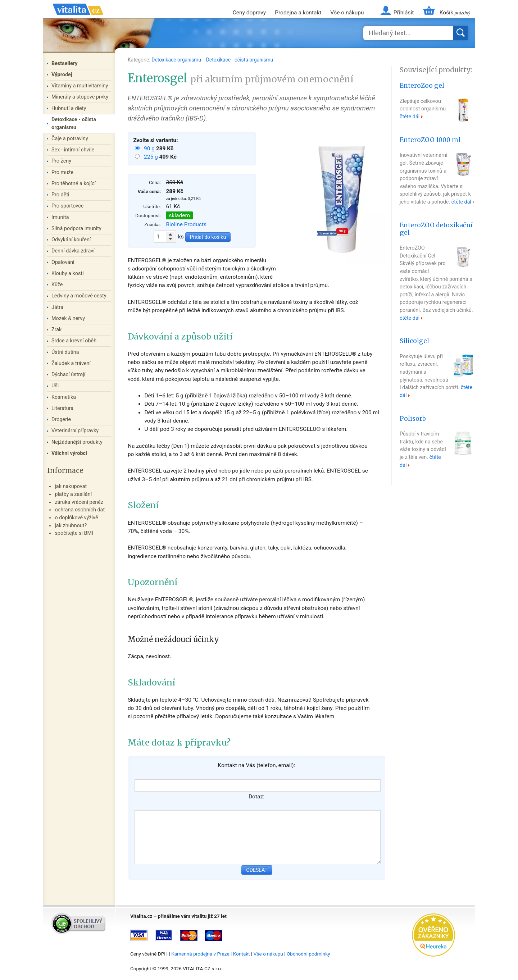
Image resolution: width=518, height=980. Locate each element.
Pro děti (60, 195)
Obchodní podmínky (308, 954)
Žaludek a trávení (71, 363)
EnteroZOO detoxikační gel (436, 229)
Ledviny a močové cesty (79, 296)
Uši (55, 386)
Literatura (62, 408)
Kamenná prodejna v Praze (200, 954)
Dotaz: (256, 797)
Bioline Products (186, 224)
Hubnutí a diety (69, 108)
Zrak (56, 330)
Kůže (57, 285)
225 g (152, 157)
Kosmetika (64, 397)
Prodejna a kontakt (298, 13)
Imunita (60, 217)
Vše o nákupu (347, 13)
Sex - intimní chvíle (73, 150)
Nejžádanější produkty (77, 442)
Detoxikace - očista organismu (240, 60)
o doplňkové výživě (76, 518)
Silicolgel (414, 341)
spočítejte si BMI (74, 533)
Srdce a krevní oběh (74, 341)
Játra (57, 307)
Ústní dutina (65, 352)
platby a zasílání (73, 494)
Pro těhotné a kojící (74, 184)
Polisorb (413, 419)
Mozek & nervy (68, 318)
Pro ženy (61, 161)
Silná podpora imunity (76, 229)
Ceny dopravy (249, 13)
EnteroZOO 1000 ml (430, 140)
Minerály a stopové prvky (80, 97)
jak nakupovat (71, 486)
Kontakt (242, 954)
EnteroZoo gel (422, 86)
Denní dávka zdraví (73, 251)
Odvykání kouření (71, 240)
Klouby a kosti (68, 274)
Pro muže (62, 172)
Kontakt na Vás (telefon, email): (256, 765)
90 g (150, 149)
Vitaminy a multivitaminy (80, 86)
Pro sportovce (67, 206)
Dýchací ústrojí (68, 375)
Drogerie (61, 420)
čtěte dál (410, 117)
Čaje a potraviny (70, 139)
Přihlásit (404, 13)
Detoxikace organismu (177, 60)
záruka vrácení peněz (79, 502)
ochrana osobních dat (80, 510)
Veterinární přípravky (75, 431)
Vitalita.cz (78, 18)
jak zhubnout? (71, 526)
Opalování (63, 262)
